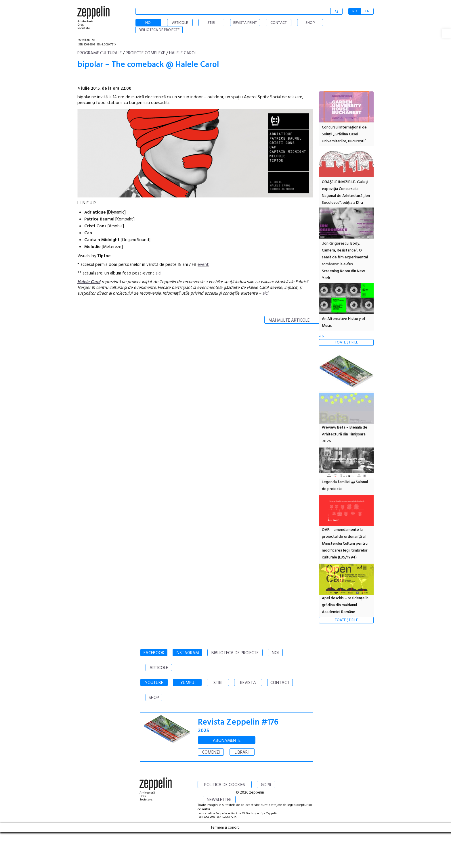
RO (355, 11)
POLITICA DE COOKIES (225, 785)
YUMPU (187, 683)
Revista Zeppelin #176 (238, 722)
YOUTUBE (154, 683)
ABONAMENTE (227, 741)
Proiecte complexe (145, 53)
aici (158, 273)
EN (367, 11)
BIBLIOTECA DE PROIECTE (235, 653)
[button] (446, 33)
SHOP (154, 698)
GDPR (266, 785)
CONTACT (280, 683)
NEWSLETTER (219, 800)
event (203, 265)
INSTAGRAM (187, 653)
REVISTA (248, 683)
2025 (203, 731)
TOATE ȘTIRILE (346, 342)
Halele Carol (183, 53)
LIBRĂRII (242, 752)
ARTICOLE (159, 668)
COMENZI (211, 752)
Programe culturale (100, 53)
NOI (275, 653)
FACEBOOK (154, 653)
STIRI (218, 683)
